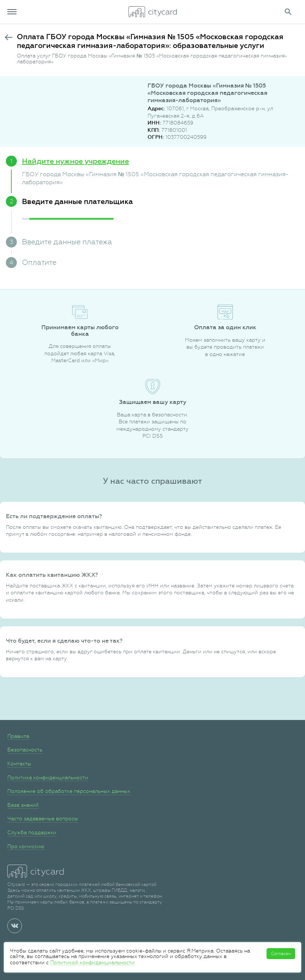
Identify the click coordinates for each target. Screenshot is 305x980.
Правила (18, 736)
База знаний (23, 805)
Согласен (281, 954)
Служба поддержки (32, 832)
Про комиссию (26, 846)
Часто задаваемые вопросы (43, 818)
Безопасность (25, 750)
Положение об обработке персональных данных (69, 791)
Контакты (19, 764)
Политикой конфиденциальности (92, 962)
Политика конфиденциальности (48, 777)
